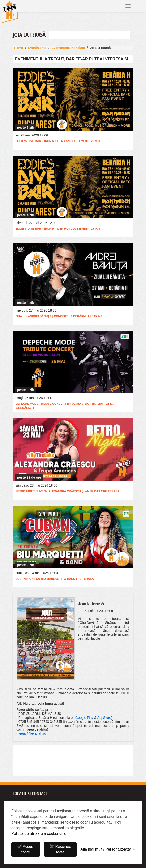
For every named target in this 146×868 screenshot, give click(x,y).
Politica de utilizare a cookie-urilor (39, 834)
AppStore (104, 718)
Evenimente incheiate (68, 48)
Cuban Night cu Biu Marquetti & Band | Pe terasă (55, 579)
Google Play (84, 718)
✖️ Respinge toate (60, 849)
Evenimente (37, 48)
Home (19, 48)
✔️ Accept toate (26, 849)
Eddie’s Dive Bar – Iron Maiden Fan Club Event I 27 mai (58, 229)
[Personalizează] (107, 849)
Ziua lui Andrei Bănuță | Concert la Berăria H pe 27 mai (59, 316)
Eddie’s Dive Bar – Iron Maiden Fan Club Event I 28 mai (58, 141)
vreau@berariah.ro (32, 733)
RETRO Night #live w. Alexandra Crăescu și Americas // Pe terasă (67, 491)
